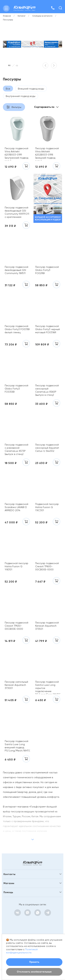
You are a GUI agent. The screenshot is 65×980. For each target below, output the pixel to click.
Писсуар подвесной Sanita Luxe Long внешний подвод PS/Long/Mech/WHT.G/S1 (17, 746)
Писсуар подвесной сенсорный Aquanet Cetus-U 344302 (47, 448)
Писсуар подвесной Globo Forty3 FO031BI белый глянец (17, 329)
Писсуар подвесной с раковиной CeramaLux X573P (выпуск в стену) (16, 449)
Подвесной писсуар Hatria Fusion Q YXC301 (47, 507)
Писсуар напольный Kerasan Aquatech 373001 (16, 685)
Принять (34, 962)
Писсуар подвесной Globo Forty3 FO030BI (16, 389)
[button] (45, 65)
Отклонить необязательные (34, 972)
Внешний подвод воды (31, 89)
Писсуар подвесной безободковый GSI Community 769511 (16, 270)
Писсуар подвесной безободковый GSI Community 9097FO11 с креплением (17, 212)
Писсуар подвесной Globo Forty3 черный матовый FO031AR (47, 329)
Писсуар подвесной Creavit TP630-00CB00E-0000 (16, 626)
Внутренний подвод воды (21, 96)
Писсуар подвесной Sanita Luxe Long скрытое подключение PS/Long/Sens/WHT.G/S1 (48, 687)
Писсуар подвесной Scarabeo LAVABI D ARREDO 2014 (16, 507)
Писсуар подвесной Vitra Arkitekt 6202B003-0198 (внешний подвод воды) (47, 154)
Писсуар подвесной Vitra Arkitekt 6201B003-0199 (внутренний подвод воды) (16, 154)
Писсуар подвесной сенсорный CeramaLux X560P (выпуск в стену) (47, 390)
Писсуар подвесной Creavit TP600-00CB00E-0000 (47, 566)
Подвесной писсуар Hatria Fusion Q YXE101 (16, 566)
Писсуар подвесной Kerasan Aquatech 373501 (47, 626)
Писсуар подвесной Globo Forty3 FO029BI (47, 270)
